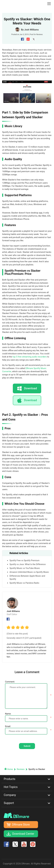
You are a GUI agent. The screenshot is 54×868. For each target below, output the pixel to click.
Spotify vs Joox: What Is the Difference (28, 564)
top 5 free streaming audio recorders (30, 357)
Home (9, 769)
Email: (8, 726)
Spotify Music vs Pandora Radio (24, 583)
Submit (27, 746)
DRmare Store (21, 825)
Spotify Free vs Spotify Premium (24, 560)
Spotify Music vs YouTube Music (25, 568)
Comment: (10, 682)
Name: (8, 714)
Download (30, 400)
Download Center (23, 834)
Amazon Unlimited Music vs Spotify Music (29, 572)
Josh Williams (31, 30)
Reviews (39, 34)
